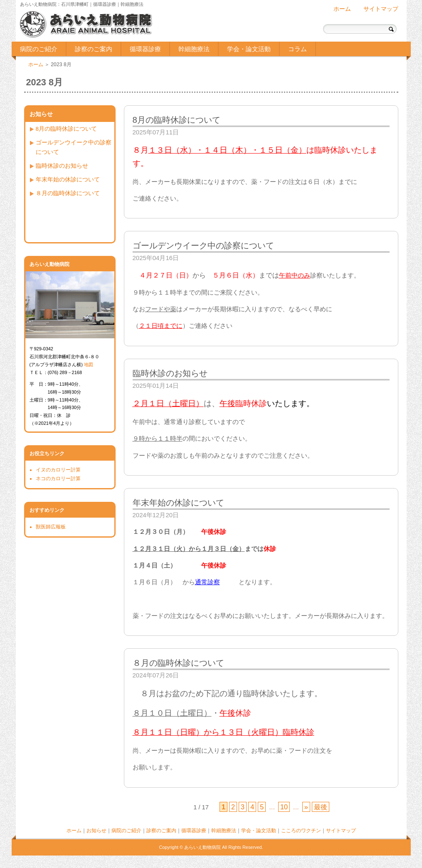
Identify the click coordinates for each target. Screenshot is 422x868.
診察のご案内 (94, 49)
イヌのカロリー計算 (58, 470)
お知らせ (96, 831)
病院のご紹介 (39, 49)
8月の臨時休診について (67, 129)
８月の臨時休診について (68, 193)
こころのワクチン (301, 831)
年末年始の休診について (68, 180)
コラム (297, 49)
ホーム (342, 9)
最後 (321, 807)
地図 (89, 365)
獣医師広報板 (51, 527)
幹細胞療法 (194, 49)
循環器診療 (145, 49)
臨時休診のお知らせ (62, 166)
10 (284, 807)
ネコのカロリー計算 (58, 479)
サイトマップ (381, 9)
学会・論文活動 (249, 49)
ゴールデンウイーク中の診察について (74, 147)
